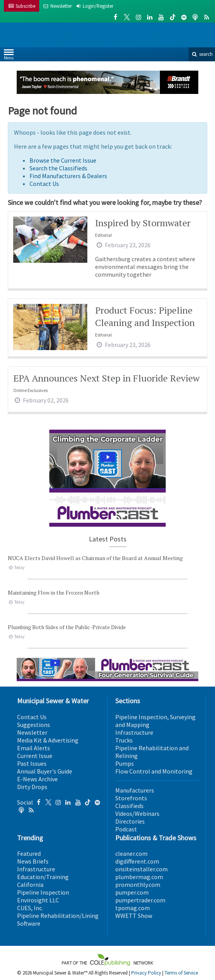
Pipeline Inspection (43, 892)
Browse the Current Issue (63, 160)
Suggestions (34, 725)
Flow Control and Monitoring (154, 771)
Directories (130, 821)
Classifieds (129, 806)
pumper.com (132, 892)
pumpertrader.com (140, 900)
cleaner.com (131, 853)
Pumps (125, 763)
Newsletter (32, 732)
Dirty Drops (32, 787)
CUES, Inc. (30, 908)
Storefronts (131, 798)
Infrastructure (134, 732)
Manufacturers (135, 790)
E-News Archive (37, 779)
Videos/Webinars (137, 813)
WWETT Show (134, 916)
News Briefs (33, 861)
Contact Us (44, 184)
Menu (9, 56)
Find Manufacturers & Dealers (68, 176)
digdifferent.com (137, 861)
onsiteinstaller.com (141, 869)
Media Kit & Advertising (48, 740)
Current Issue (35, 756)
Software (29, 923)
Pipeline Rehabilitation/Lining (58, 916)
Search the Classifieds (58, 168)
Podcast (126, 829)
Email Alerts (34, 748)
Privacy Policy (146, 973)
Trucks (124, 740)
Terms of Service (181, 973)
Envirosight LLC (38, 900)
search (202, 54)
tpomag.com (133, 908)
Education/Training (43, 877)
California (30, 885)
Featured (29, 853)
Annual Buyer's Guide (45, 771)
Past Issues (32, 763)
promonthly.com (138, 885)
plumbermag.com (139, 877)
